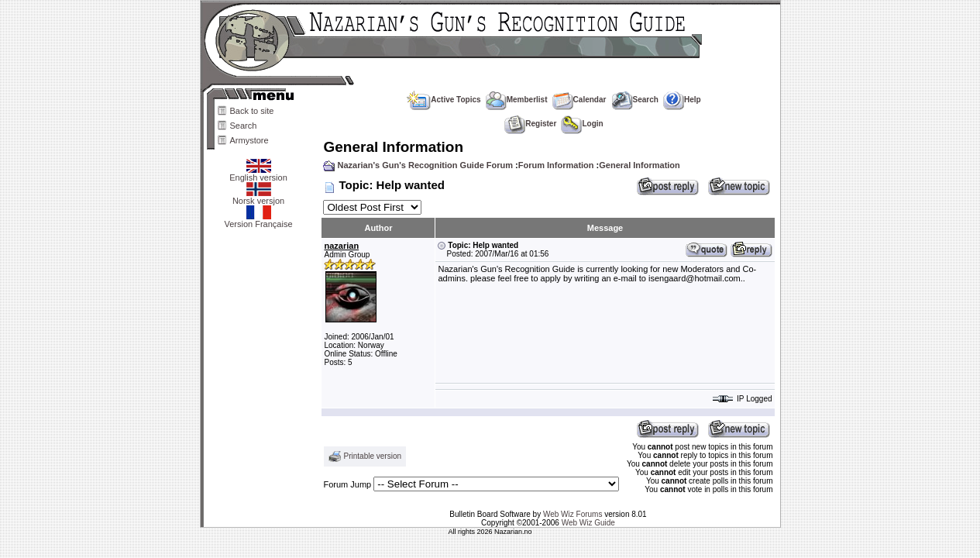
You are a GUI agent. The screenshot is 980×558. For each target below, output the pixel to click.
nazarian (341, 246)
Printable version (373, 456)
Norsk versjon (258, 197)
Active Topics (444, 100)
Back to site (252, 111)
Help (682, 100)
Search (244, 126)
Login (582, 124)
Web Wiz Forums (573, 514)
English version (258, 174)
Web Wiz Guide (588, 523)
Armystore (249, 140)
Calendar (579, 100)
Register (530, 124)
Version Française (258, 220)
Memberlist (517, 100)
